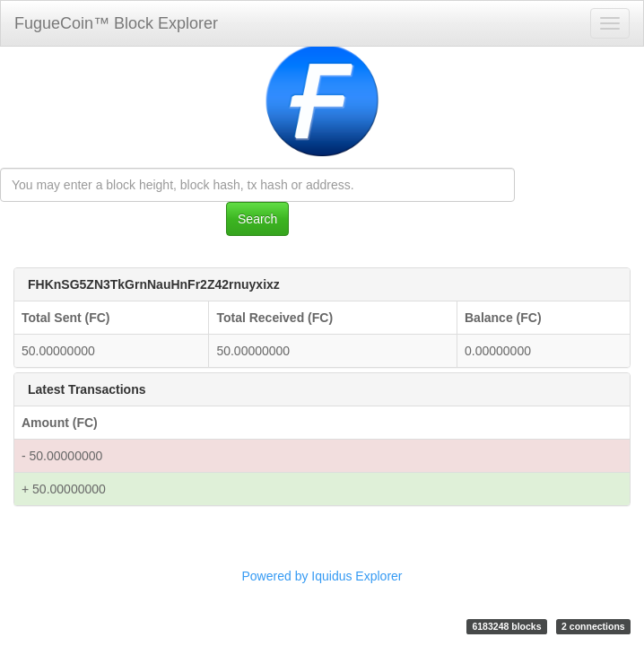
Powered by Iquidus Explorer (322, 576)
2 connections (593, 626)
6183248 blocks (506, 626)
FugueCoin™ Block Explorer (116, 23)
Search (257, 219)
